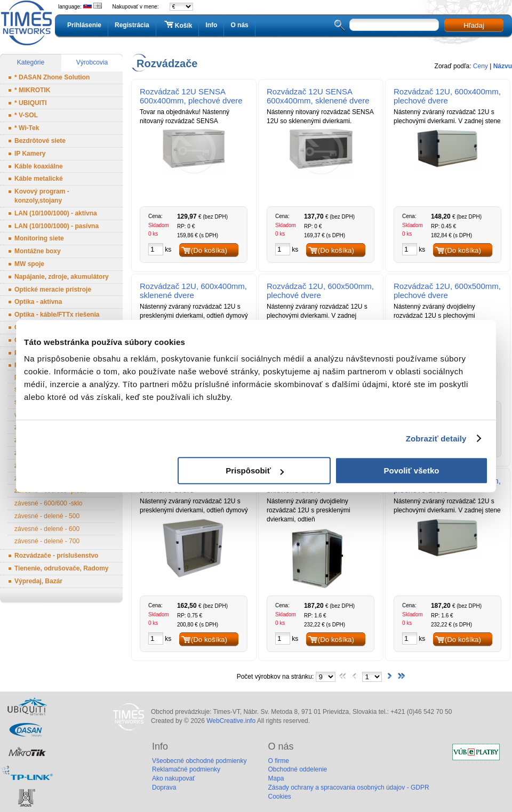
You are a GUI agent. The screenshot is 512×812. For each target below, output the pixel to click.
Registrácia (132, 25)
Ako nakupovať (174, 778)
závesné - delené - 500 (47, 516)
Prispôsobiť (255, 471)
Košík (178, 25)
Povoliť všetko (412, 471)
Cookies (279, 797)
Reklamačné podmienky (186, 769)
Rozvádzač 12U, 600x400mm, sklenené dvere (193, 291)
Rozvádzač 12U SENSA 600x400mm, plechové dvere (191, 96)
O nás (239, 25)
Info (211, 25)
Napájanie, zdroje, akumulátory (62, 277)
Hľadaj (474, 25)
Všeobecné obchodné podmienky (199, 761)
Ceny (481, 66)
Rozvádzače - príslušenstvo (56, 556)
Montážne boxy (38, 251)
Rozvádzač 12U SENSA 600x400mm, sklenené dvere (318, 96)
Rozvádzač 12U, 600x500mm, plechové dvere (320, 291)
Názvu (503, 66)
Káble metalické (39, 179)
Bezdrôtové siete (40, 141)
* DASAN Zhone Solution (52, 77)
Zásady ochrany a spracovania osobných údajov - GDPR (348, 787)
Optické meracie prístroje (53, 290)
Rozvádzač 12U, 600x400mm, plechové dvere (447, 96)
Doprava (164, 787)
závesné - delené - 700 (47, 541)
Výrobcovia (92, 62)
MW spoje (29, 264)
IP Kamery (30, 154)
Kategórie (31, 62)
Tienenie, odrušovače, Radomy (62, 568)
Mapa (276, 778)
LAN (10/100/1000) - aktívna (56, 213)
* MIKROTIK (32, 90)
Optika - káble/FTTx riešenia (57, 315)
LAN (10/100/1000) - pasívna (57, 226)
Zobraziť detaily (436, 439)
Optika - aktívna (38, 302)
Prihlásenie (84, 25)
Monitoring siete (39, 238)
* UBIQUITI (31, 103)
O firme (278, 761)
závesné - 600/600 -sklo (48, 503)
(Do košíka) (209, 250)
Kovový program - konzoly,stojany (42, 196)
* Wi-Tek (27, 128)
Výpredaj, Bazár (38, 581)
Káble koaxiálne (39, 166)
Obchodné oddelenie (297, 769)
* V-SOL (26, 115)
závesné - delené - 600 (47, 529)
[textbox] (394, 25)
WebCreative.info (231, 721)
